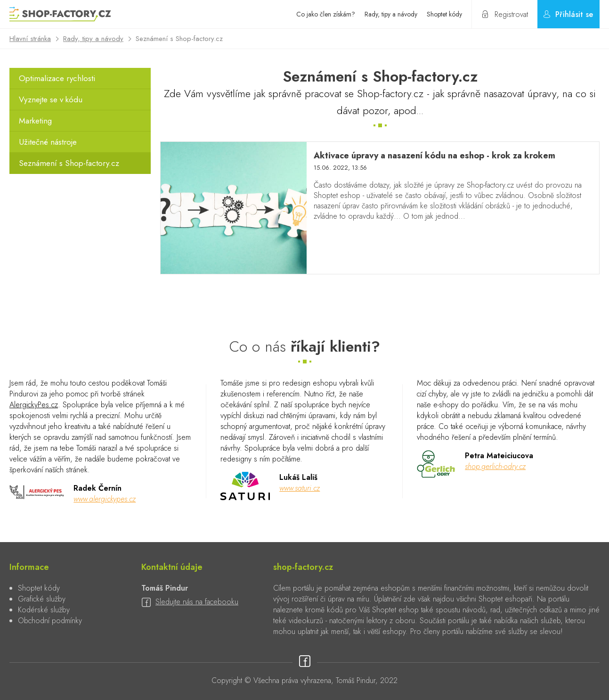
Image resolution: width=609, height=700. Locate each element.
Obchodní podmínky (50, 621)
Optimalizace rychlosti (57, 78)
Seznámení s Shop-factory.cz (69, 163)
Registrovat (511, 14)
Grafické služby (42, 599)
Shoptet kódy (444, 14)
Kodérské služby (44, 610)
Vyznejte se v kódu (51, 99)
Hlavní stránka (30, 39)
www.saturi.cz (300, 488)
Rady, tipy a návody (391, 14)
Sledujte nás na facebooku (197, 602)
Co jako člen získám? (326, 14)
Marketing (35, 121)
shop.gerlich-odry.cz (495, 466)
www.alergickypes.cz (105, 499)
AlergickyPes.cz (34, 405)
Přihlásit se (574, 14)
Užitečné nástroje (48, 142)
